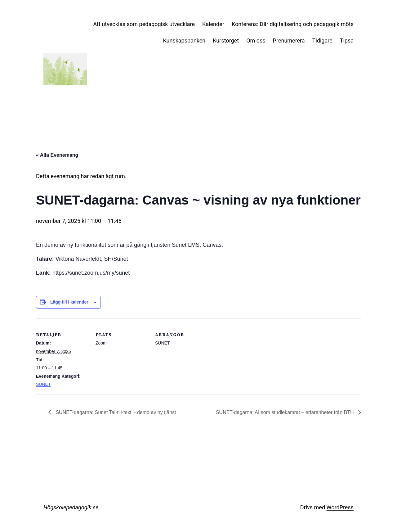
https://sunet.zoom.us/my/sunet (91, 273)
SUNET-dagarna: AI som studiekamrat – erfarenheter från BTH (285, 412)
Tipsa (347, 41)
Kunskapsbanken (184, 41)
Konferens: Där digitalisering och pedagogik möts (293, 24)
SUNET (43, 384)
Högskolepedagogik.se (71, 507)
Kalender (213, 24)
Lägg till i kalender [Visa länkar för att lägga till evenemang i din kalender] (69, 302)
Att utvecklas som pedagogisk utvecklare (144, 24)
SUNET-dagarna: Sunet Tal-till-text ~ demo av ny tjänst (115, 412)
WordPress (340, 507)
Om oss (256, 41)
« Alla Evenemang (57, 155)
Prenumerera (289, 41)
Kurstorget (226, 41)
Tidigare (322, 41)
